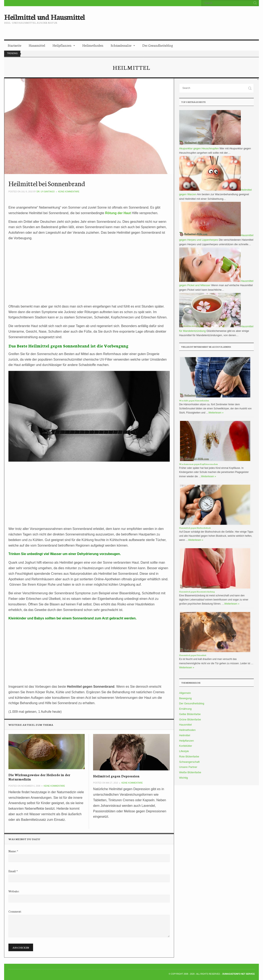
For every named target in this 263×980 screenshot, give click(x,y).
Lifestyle (184, 751)
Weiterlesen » (216, 413)
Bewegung (185, 698)
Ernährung (185, 709)
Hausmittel (37, 45)
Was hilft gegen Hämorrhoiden (194, 400)
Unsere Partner (188, 767)
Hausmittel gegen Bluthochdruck (195, 528)
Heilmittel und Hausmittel (44, 16)
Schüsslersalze (121, 45)
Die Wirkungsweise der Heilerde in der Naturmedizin (39, 777)
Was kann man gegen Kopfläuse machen (198, 464)
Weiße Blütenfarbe (190, 772)
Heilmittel (185, 735)
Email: (13, 871)
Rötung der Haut (118, 213)
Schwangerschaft (189, 762)
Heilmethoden (93, 45)
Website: (14, 891)
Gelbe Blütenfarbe (190, 714)
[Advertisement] (166, 20)
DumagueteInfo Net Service (239, 974)
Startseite (15, 45)
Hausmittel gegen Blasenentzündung (197, 592)
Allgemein (185, 693)
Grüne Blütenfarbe (190, 719)
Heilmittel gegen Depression (116, 776)
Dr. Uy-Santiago (46, 192)
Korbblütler (186, 746)
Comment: (15, 911)
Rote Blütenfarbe (189, 756)
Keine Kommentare (69, 192)
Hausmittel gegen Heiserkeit (193, 655)
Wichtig (184, 778)
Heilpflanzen (62, 45)
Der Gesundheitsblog (158, 45)
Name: (13, 851)
